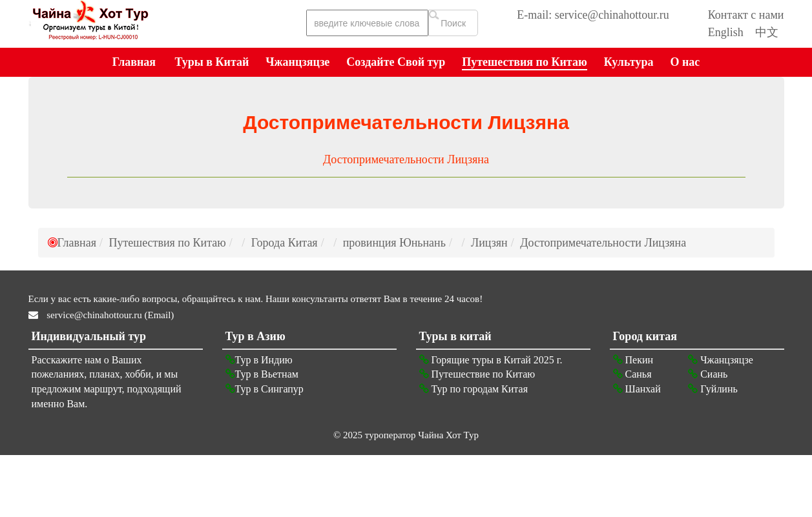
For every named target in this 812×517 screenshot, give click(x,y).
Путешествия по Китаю (167, 243)
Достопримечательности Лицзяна (406, 159)
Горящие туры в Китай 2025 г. (491, 360)
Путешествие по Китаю (477, 374)
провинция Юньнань (394, 243)
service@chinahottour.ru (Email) (109, 315)
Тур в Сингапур (265, 389)
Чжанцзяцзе (721, 360)
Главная (77, 243)
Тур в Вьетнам (262, 374)
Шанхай (637, 389)
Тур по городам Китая (474, 389)
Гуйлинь (713, 389)
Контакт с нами (746, 15)
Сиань (708, 374)
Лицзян (489, 243)
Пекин (633, 360)
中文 (767, 32)
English (726, 32)
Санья (632, 374)
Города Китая (285, 243)
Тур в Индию (259, 360)
